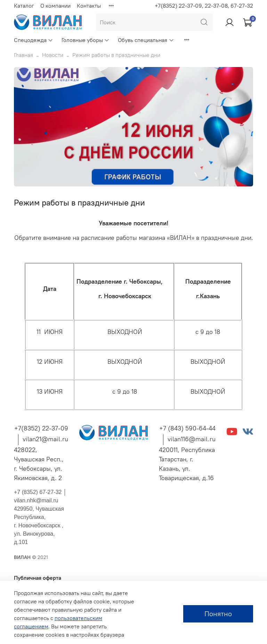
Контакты (89, 6)
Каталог (24, 6)
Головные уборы (86, 40)
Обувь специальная (146, 40)
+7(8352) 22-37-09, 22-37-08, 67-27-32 (204, 6)
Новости (53, 55)
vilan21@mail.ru (45, 439)
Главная (23, 55)
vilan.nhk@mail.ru (36, 500)
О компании (55, 6)
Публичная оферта (38, 578)
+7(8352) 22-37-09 (41, 428)
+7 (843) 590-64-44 (187, 428)
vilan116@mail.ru (192, 439)
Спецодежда (34, 40)
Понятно (218, 614)
